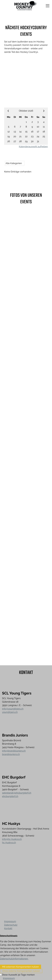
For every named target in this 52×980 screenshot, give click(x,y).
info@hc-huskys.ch (12, 839)
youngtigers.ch (10, 712)
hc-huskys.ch (9, 842)
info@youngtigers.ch (13, 709)
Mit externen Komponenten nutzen (21, 967)
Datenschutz (11, 925)
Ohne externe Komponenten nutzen (21, 971)
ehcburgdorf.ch (10, 796)
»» (40, 111)
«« (12, 111)
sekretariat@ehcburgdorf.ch (17, 793)
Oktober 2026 (26, 111)
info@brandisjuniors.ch (14, 751)
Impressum (10, 921)
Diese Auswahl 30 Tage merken (18, 975)
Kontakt (8, 928)
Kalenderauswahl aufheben (33, 146)
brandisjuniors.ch (11, 754)
